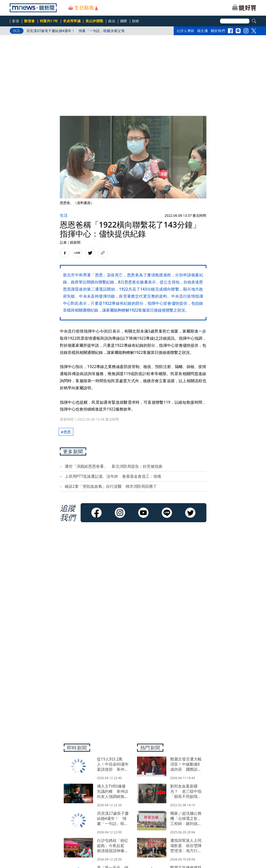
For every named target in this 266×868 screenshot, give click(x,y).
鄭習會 (30, 21)
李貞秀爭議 (72, 21)
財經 (136, 21)
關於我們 (218, 31)
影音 (16, 21)
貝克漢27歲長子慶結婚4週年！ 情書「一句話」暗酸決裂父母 (76, 31)
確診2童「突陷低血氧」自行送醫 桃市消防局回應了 (111, 486)
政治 (112, 21)
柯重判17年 (49, 21)
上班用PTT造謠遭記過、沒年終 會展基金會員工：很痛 (113, 476)
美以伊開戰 (94, 21)
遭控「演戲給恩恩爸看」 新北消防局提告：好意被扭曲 (114, 466)
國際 (124, 21)
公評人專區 (186, 31)
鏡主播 (203, 31)
